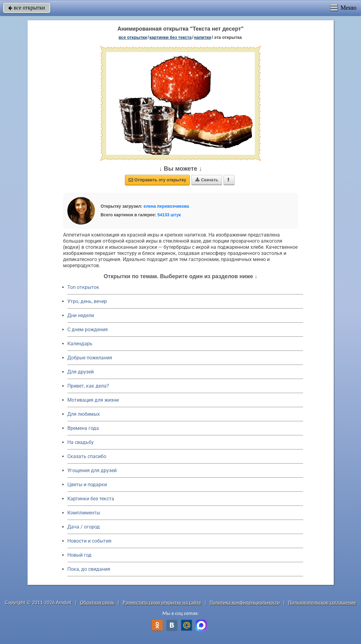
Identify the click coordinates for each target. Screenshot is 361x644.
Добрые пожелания (90, 358)
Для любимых (84, 414)
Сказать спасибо (87, 456)
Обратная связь (97, 602)
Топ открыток (83, 287)
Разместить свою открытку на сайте (162, 602)
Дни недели (81, 315)
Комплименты (84, 513)
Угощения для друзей (92, 470)
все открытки (27, 8)
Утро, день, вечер (87, 301)
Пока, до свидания (89, 569)
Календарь (80, 344)
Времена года (83, 428)
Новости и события (89, 541)
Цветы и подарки (87, 485)
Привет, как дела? (88, 386)
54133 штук (169, 215)
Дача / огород (84, 527)
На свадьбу (81, 442)
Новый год (79, 555)
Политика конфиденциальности (245, 602)
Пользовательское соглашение (322, 602)
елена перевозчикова (166, 206)
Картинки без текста (91, 499)
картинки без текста (171, 37)
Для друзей (81, 372)
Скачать (207, 180)
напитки (203, 37)
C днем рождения (88, 330)
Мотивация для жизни (93, 400)
